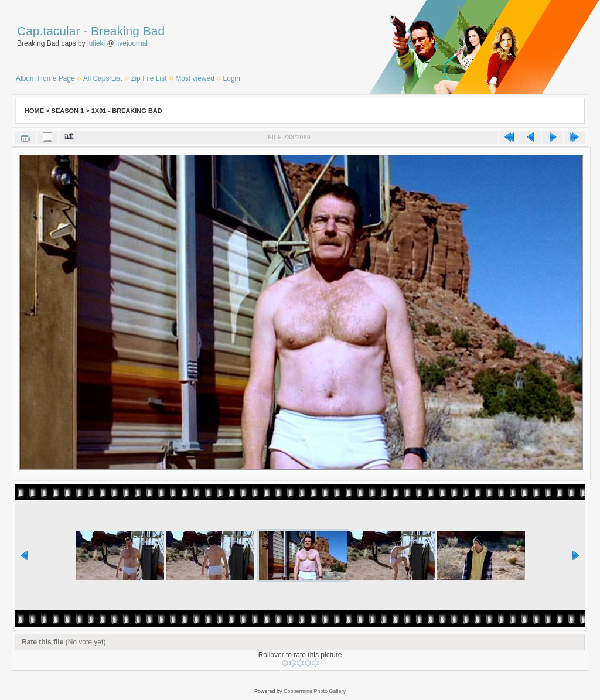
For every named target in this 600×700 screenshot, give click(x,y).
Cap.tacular (48, 31)
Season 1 (68, 111)
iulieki (96, 43)
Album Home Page (45, 78)
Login (232, 78)
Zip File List (149, 78)
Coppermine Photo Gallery (315, 691)
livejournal (132, 43)
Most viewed (195, 78)
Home (34, 111)
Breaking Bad (128, 31)
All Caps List (103, 78)
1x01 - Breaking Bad (127, 111)
